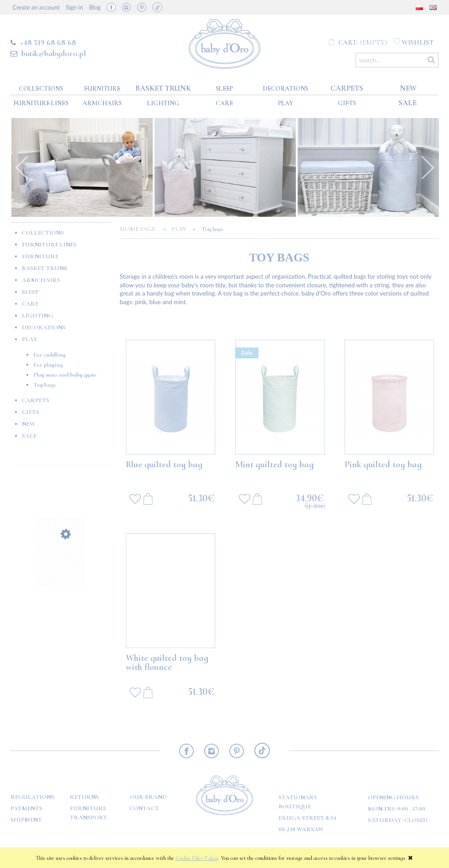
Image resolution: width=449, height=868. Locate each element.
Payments (26, 808)
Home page (140, 229)
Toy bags (45, 385)
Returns (84, 797)
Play (30, 339)
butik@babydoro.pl (54, 53)
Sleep (30, 292)
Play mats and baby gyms (65, 375)
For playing (48, 365)
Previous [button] (22, 168)
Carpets (36, 400)
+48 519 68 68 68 (48, 42)
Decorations (44, 327)
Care (30, 304)
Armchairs (41, 280)
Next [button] (428, 168)
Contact (144, 808)
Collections (43, 233)
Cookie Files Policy (197, 858)
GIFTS (31, 412)
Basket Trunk (45, 268)
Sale (29, 436)
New (28, 424)
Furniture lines (49, 245)
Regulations (32, 797)
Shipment (26, 820)
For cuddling (49, 355)
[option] (82, 167)
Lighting (37, 316)
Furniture (40, 256)
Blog (95, 7)
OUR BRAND (148, 797)
